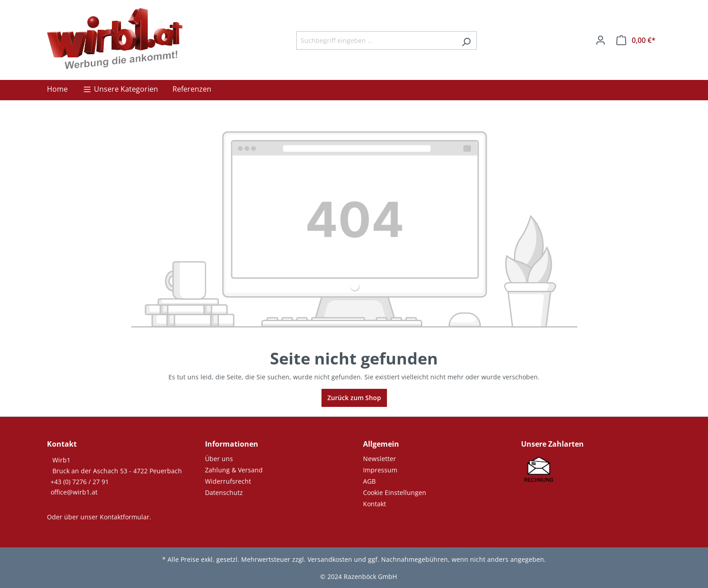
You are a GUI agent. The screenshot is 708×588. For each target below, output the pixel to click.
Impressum (380, 470)
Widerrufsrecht (228, 481)
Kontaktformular (125, 517)
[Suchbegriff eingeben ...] (376, 40)
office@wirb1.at (74, 492)
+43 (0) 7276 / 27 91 (80, 482)
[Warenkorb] (636, 40)
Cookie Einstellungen (395, 492)
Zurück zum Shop (354, 398)
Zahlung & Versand (234, 470)
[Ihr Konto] (601, 40)
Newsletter (380, 459)
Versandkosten (330, 559)
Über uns (219, 459)
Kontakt (375, 504)
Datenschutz (224, 492)
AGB (369, 481)
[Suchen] (466, 40)
